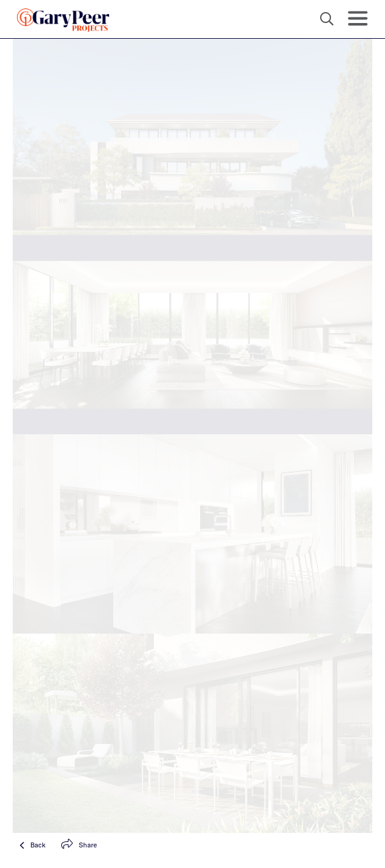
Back (32, 845)
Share (79, 845)
